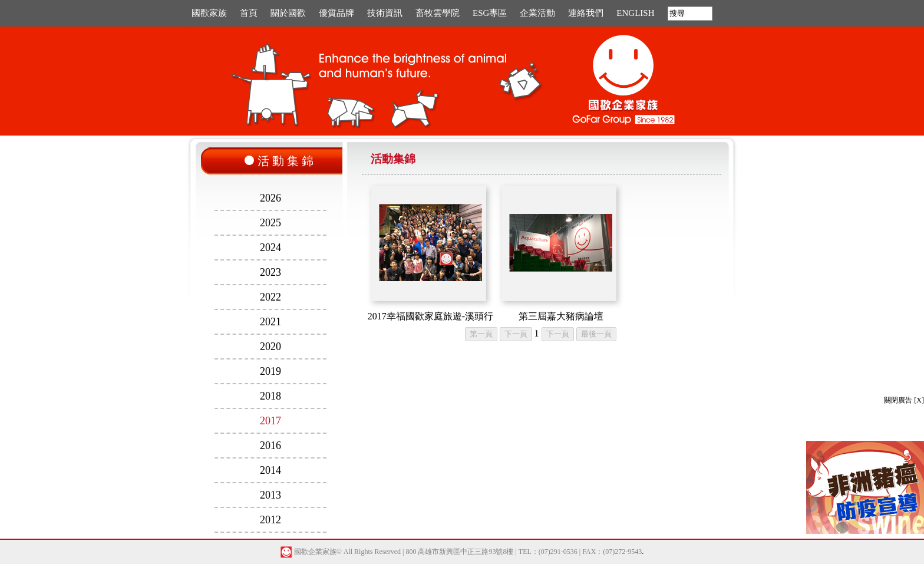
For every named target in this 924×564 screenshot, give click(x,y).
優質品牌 (336, 13)
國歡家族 (209, 13)
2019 (270, 371)
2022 (270, 297)
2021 (270, 322)
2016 (270, 446)
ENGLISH (635, 13)
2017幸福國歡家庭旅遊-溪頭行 (430, 316)
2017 (270, 421)
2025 (270, 223)
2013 (270, 495)
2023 (270, 272)
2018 (270, 396)
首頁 (249, 13)
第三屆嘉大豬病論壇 (561, 316)
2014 (270, 470)
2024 (270, 248)
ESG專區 (490, 13)
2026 (270, 198)
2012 (270, 520)
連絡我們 (586, 13)
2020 (270, 347)
